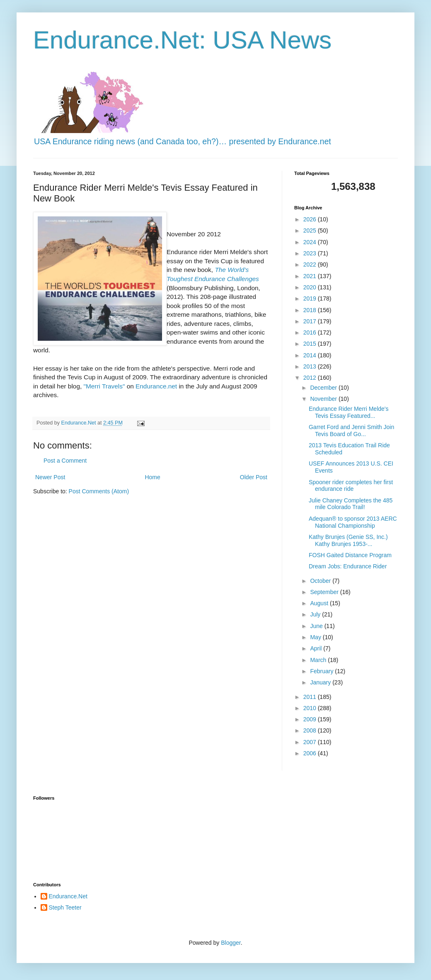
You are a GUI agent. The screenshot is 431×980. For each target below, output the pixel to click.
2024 (311, 242)
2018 (311, 310)
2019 (311, 298)
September (325, 592)
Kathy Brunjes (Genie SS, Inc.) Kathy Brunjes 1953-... (348, 540)
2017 (311, 321)
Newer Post (50, 477)
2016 (311, 332)
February (322, 671)
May (316, 637)
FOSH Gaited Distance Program (350, 555)
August (320, 603)
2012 (311, 378)
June (317, 626)
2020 (311, 287)
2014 (311, 355)
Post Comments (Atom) (99, 491)
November (324, 399)
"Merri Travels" (104, 386)
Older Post (254, 477)
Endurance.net (156, 386)
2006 (311, 753)
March (319, 660)
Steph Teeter (65, 907)
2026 (311, 219)
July (316, 614)
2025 (311, 230)
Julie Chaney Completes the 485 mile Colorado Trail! (351, 504)
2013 (311, 366)
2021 (311, 276)
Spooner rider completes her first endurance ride (351, 486)
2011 (311, 697)
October (321, 581)
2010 (311, 708)
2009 (311, 719)
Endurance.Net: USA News (182, 40)
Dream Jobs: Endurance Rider (348, 566)
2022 (311, 264)
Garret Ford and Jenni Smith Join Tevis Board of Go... (351, 431)
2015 (311, 344)
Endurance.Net (68, 896)
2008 (311, 730)
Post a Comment (65, 461)
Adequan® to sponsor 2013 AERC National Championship (353, 522)
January (321, 682)
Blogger (231, 943)
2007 (311, 742)
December (324, 388)
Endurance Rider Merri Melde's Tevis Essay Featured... (349, 412)
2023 (311, 253)
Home (152, 477)
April (317, 648)
